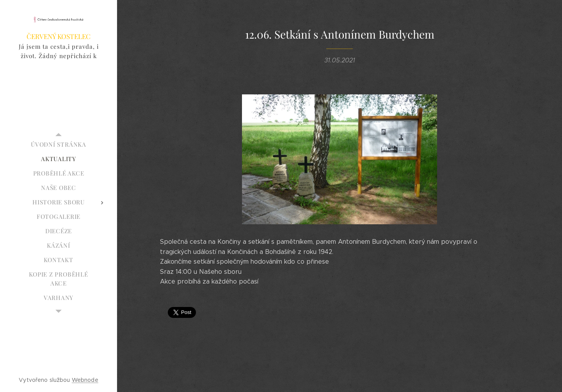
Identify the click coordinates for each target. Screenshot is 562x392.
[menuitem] (59, 145)
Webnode (85, 380)
